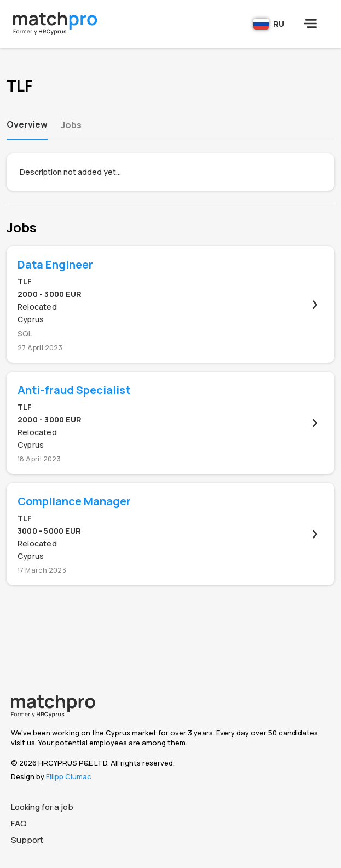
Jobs (71, 125)
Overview (27, 124)
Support (27, 840)
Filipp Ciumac (69, 776)
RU (269, 24)
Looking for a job (42, 807)
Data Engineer (55, 264)
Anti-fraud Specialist (74, 390)
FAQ (19, 823)
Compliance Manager (74, 501)
